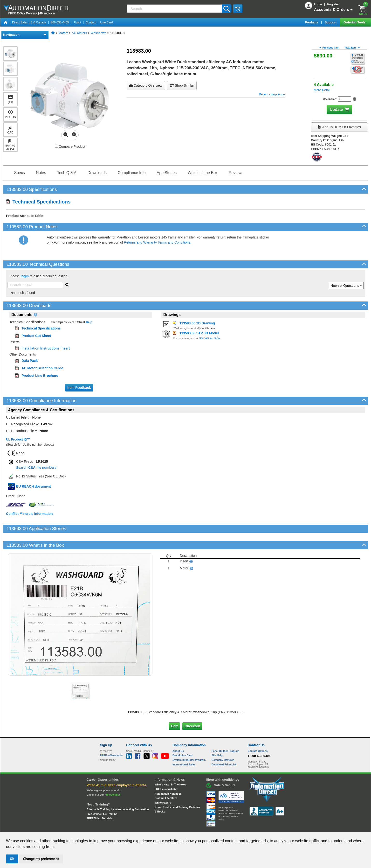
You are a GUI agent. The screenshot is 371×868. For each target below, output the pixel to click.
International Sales (184, 748)
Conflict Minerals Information (29, 514)
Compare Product (70, 147)
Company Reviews (223, 743)
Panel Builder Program (225, 734)
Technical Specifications (38, 202)
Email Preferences (182, 828)
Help (89, 322)
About (77, 22)
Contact (91, 22)
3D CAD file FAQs (210, 338)
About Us (178, 734)
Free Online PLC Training (102, 797)
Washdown (99, 33)
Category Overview (146, 85)
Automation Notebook (168, 777)
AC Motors (79, 33)
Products (312, 22)
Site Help (217, 739)
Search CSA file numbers (36, 468)
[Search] (175, 9)
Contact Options (258, 734)
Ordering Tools (355, 22)
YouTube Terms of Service (248, 828)
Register (333, 4)
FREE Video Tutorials (100, 802)
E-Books (160, 795)
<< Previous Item (329, 48)
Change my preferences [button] (41, 859)
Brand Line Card (182, 739)
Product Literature (166, 782)
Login (318, 4)
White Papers (163, 786)
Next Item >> (353, 48)
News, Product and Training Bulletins (177, 791)
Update (336, 109)
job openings (113, 778)
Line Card (106, 22)
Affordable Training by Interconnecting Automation (118, 793)
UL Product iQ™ (18, 439)
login (25, 276)
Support (331, 22)
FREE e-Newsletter (166, 773)
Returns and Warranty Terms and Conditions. (158, 242)
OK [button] (12, 859)
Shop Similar (182, 85)
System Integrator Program (189, 743)
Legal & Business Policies (213, 828)
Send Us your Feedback (134, 828)
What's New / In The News (170, 768)
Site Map (110, 828)
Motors (63, 33)
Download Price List (224, 748)
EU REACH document (34, 486)
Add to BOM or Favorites (339, 127)
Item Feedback (79, 388)
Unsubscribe (160, 828)
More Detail (322, 90)
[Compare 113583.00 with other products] (56, 146)
